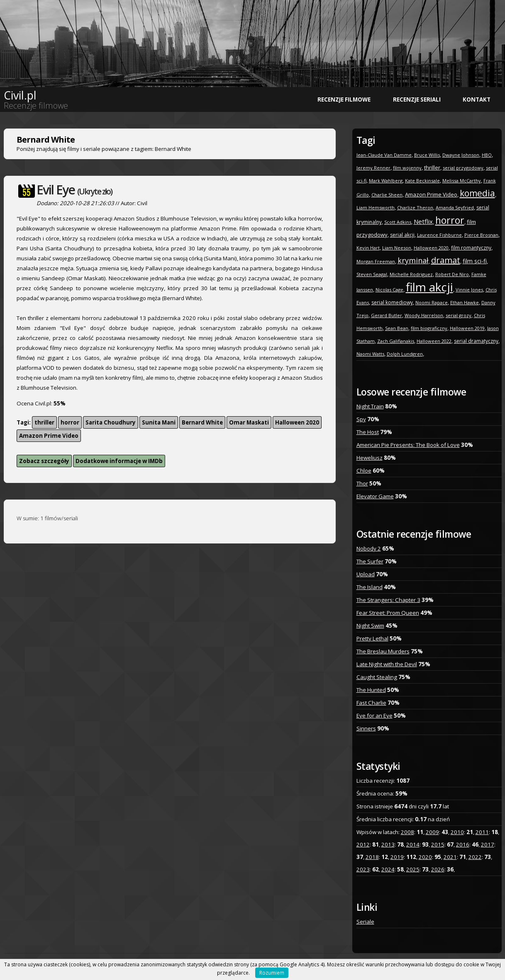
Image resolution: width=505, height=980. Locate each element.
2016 (463, 844)
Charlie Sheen (387, 195)
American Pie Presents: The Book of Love (408, 445)
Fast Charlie (371, 703)
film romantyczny (471, 248)
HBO (487, 155)
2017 (488, 844)
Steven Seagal (372, 274)
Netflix (423, 221)
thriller (44, 422)
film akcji (429, 287)
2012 (363, 844)
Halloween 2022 (434, 341)
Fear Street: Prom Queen (388, 613)
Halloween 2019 (467, 328)
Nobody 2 (369, 548)
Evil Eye (74, 190)
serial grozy (459, 315)
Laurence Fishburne (439, 235)
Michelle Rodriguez (411, 274)
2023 (363, 869)
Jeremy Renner (373, 168)
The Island (370, 587)
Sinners (366, 728)
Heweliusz (370, 458)
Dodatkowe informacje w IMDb (119, 461)
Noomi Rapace (432, 302)
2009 (432, 832)
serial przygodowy (463, 168)
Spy (361, 419)
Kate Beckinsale (422, 181)
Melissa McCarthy (462, 181)
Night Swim (370, 626)
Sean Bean (397, 328)
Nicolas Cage (389, 290)
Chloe (364, 471)
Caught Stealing (377, 677)
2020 (425, 857)
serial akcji (402, 235)
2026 (438, 869)
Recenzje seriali (417, 99)
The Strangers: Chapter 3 (388, 600)
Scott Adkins (398, 222)
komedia (477, 193)
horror (70, 422)
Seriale (365, 922)
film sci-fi (475, 261)
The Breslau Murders (383, 651)
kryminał (413, 260)
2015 (438, 844)
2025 (413, 869)
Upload (366, 574)
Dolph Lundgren (405, 354)
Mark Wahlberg (386, 181)
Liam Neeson (397, 248)
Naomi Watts (370, 354)
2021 (450, 857)
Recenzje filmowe (344, 99)
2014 (413, 844)
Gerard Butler (387, 315)
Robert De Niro (452, 274)
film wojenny (407, 168)
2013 (388, 844)
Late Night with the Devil (387, 664)
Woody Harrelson (424, 315)
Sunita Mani (159, 422)
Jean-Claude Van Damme (384, 155)
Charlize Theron (415, 207)
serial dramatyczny (476, 341)
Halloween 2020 (297, 422)
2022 (475, 857)
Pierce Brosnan (481, 235)
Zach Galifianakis (396, 341)
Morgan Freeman (376, 261)
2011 (482, 832)
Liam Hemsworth (376, 207)
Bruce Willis (427, 155)
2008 (407, 832)
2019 (397, 857)
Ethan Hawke (465, 302)
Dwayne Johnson (461, 155)
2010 (457, 832)
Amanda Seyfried (455, 207)
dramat (446, 260)
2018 (372, 857)
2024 (388, 869)
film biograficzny (429, 328)
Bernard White (202, 422)
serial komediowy (392, 302)
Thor (362, 483)
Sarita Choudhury (111, 422)
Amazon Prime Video (49, 436)
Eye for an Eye (374, 716)
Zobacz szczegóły (44, 461)
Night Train (370, 406)
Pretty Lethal (372, 638)
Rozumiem (272, 973)
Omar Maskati (249, 422)
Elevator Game (375, 496)
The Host (368, 432)
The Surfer (370, 561)
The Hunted (371, 690)
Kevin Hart (368, 248)
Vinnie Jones (469, 290)
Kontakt (477, 99)
